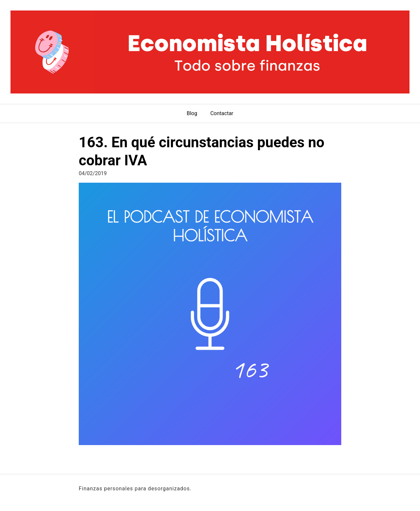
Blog (192, 113)
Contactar (222, 113)
